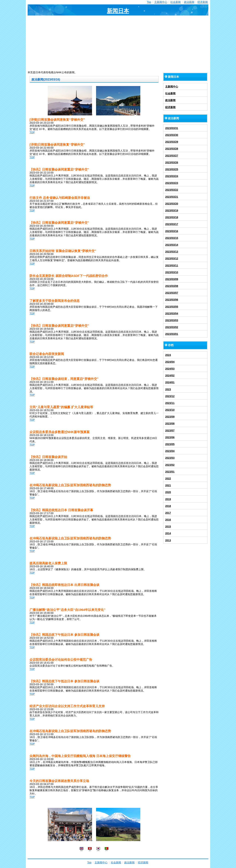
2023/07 (170, 430)
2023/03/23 (172, 183)
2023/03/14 (172, 245)
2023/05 (170, 444)
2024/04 (170, 362)
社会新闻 (176, 2)
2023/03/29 (172, 142)
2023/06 (170, 437)
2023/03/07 (172, 293)
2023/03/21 (172, 197)
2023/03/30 (172, 135)
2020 (168, 492)
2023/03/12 (172, 258)
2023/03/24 (172, 176)
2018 (168, 506)
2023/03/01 (172, 334)
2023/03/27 (172, 156)
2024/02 (170, 375)
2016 (168, 520)
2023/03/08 (172, 286)
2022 (168, 478)
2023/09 (170, 417)
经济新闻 (203, 2)
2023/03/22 (172, 190)
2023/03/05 (172, 307)
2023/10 (170, 410)
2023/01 (170, 472)
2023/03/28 (172, 149)
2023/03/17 (172, 224)
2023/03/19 (172, 210)
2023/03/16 (172, 231)
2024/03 (170, 369)
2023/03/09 (172, 279)
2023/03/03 (172, 320)
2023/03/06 (172, 300)
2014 (168, 533)
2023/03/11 (172, 265)
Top (149, 2)
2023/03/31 (172, 128)
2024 (168, 355)
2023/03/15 (172, 238)
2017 (168, 513)
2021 (168, 485)
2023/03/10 (172, 272)
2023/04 (170, 451)
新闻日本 (118, 11)
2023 (168, 389)
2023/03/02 (172, 327)
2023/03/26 (172, 162)
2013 (168, 540)
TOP (32, 132)
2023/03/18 (172, 217)
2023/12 (170, 396)
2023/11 (170, 403)
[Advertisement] (118, 43)
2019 (168, 499)
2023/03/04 (172, 313)
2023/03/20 (172, 204)
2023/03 (170, 458)
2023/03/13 (172, 252)
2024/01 (170, 382)
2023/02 (170, 465)
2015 (168, 526)
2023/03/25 (172, 169)
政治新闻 (189, 2)
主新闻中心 (161, 2)
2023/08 (170, 423)
